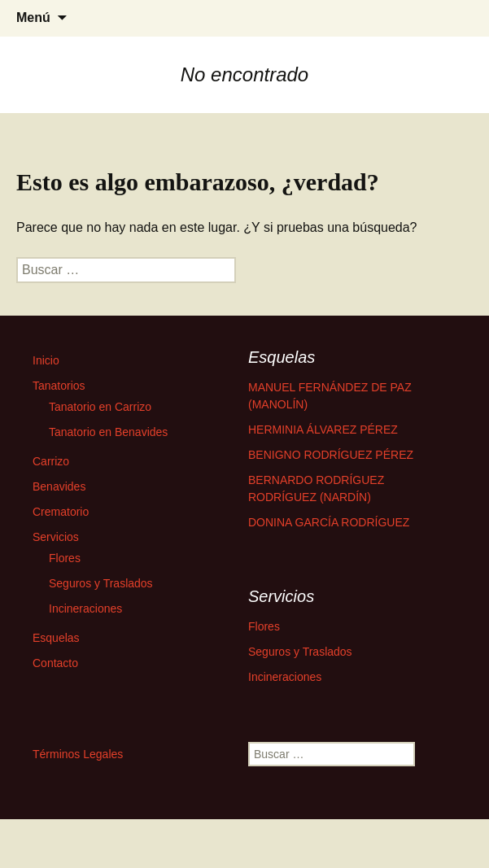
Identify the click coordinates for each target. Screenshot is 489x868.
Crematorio (61, 512)
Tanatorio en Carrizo (100, 407)
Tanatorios (59, 386)
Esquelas (56, 638)
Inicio (46, 360)
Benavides (59, 486)
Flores (65, 558)
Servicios (56, 537)
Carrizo (51, 461)
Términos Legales (78, 754)
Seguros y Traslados (101, 583)
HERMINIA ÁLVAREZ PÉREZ (323, 430)
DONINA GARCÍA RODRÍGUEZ (329, 522)
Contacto (55, 663)
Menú (33, 17)
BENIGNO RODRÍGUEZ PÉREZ (331, 455)
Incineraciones (85, 608)
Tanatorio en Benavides (108, 432)
